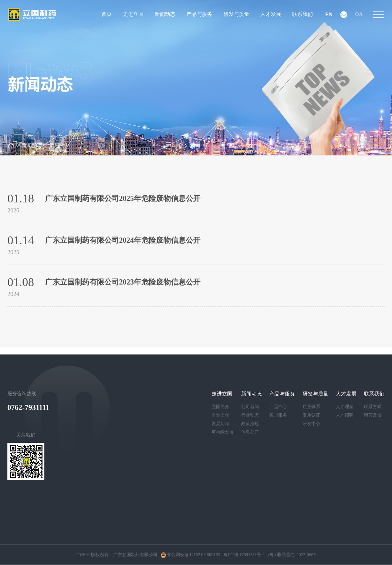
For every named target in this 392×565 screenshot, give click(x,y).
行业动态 (250, 415)
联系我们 (374, 394)
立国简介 (220, 407)
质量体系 (311, 407)
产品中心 (278, 407)
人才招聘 (345, 415)
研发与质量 (315, 394)
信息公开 (60, 145)
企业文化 (220, 415)
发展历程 (220, 424)
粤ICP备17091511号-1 (244, 555)
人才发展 (346, 394)
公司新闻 (250, 407)
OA (359, 14)
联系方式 (373, 407)
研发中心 (311, 424)
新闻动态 (32, 145)
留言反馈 (373, 415)
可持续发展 (223, 432)
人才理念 (345, 407)
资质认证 (311, 415)
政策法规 (250, 424)
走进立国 (222, 394)
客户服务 (278, 415)
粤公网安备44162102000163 (191, 555)
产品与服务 (282, 394)
